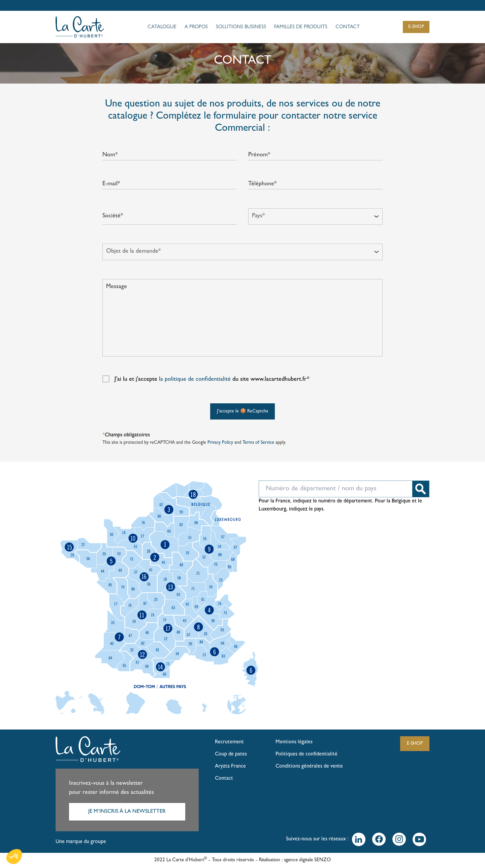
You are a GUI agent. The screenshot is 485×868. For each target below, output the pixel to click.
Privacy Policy (220, 443)
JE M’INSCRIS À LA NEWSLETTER (127, 812)
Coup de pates (231, 754)
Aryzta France (230, 767)
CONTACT (348, 27)
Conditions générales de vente (309, 767)
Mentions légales (294, 742)
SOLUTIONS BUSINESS (241, 27)
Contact (224, 779)
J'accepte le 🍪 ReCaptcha (243, 411)
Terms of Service (258, 443)
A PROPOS (196, 27)
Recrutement (229, 742)
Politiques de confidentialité (306, 754)
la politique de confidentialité (195, 380)
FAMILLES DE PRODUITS (301, 27)
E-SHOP (416, 27)
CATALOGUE (162, 27)
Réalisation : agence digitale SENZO (295, 860)
